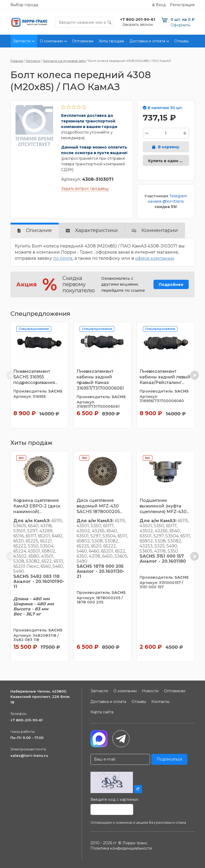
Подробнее (171, 285)
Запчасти (22, 41)
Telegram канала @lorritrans (167, 199)
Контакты (160, 702)
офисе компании (155, 258)
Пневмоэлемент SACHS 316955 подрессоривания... (35, 377)
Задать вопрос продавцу (85, 189)
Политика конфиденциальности (121, 848)
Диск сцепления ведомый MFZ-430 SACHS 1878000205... (99, 506)
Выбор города (24, 5)
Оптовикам (83, 41)
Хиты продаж (111, 41)
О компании (51, 41)
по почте (63, 258)
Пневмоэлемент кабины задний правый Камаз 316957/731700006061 (100, 380)
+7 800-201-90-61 (27, 720)
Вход (161, 5)
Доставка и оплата (147, 41)
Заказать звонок (138, 25)
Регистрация (182, 5)
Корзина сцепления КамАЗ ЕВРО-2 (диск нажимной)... (37, 506)
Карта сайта (102, 712)
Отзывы (182, 41)
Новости (150, 691)
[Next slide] (194, 375)
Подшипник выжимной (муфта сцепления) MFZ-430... (164, 506)
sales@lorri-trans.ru (29, 755)
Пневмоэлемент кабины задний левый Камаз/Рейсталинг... (165, 377)
